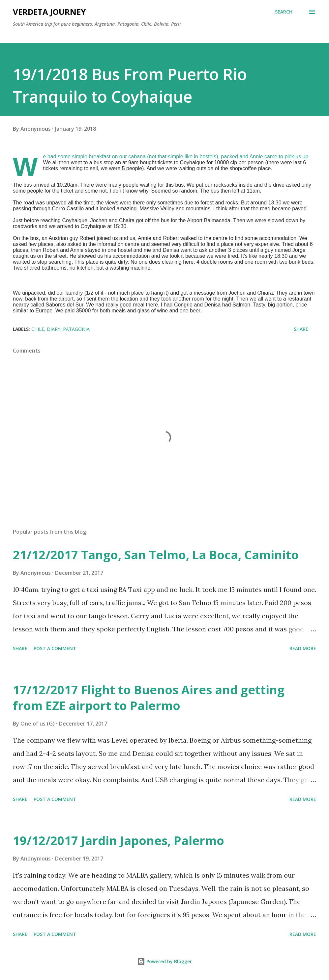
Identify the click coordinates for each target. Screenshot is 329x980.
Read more (303, 648)
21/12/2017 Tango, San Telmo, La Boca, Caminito (156, 555)
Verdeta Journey (49, 12)
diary (54, 329)
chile (38, 329)
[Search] (284, 12)
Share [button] (301, 329)
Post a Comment (55, 648)
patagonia (76, 329)
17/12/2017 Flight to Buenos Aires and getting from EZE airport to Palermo (149, 698)
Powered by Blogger (164, 961)
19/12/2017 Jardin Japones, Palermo (119, 841)
